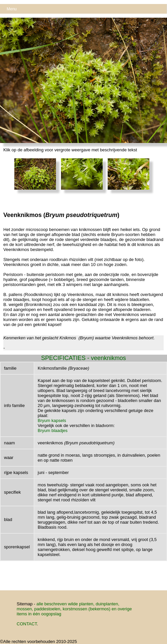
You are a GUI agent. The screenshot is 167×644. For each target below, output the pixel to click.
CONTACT (27, 624)
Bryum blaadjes (53, 430)
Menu (12, 9)
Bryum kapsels (52, 420)
